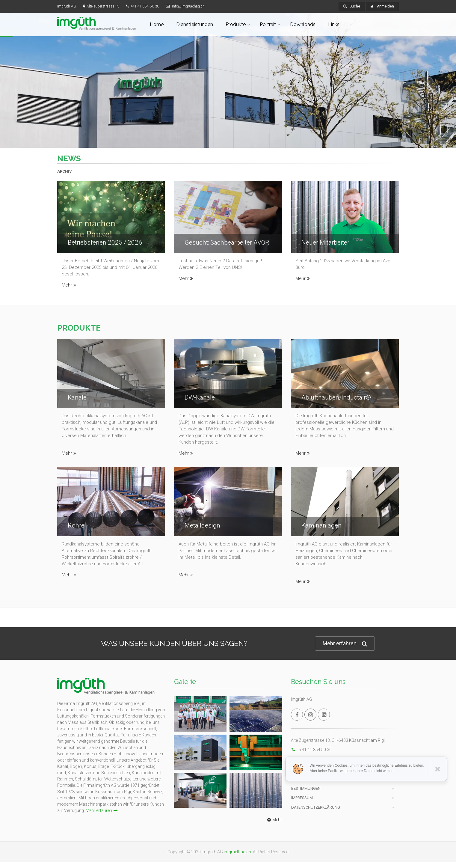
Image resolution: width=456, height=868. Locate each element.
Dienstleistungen (195, 24)
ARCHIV (65, 171)
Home (157, 24)
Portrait (268, 24)
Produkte (236, 24)
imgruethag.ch (237, 852)
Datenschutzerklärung (316, 807)
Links (334, 24)
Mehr (69, 285)
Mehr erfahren (345, 644)
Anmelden (385, 6)
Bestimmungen (306, 788)
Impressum (302, 798)
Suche (352, 6)
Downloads (303, 24)
